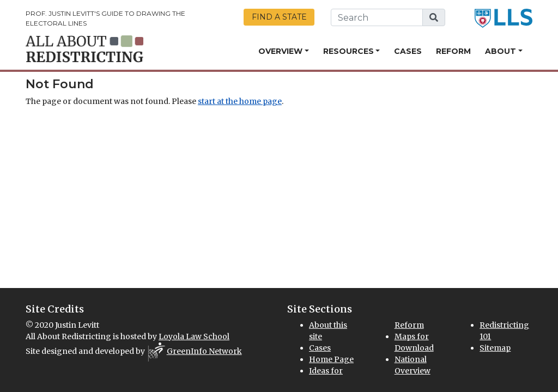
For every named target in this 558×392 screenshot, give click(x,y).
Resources (348, 51)
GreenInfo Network (204, 351)
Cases (408, 51)
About (501, 51)
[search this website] (377, 17)
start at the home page (240, 101)
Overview (280, 51)
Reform (453, 51)
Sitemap (495, 348)
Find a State (279, 17)
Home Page (331, 359)
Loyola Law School (194, 336)
